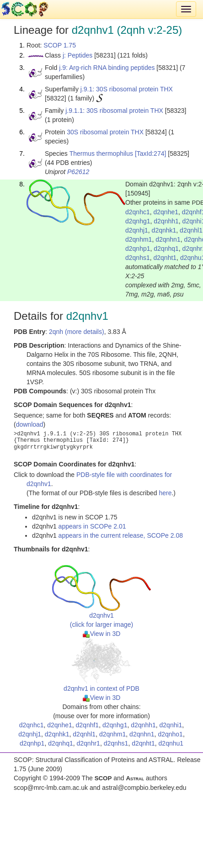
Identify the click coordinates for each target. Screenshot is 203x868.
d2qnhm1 (139, 239)
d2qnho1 (170, 734)
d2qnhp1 (138, 249)
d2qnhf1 (88, 725)
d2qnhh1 (166, 221)
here (165, 493)
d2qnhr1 (88, 743)
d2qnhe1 (166, 212)
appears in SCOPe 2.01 (92, 526)
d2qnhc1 (138, 212)
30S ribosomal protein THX (105, 132)
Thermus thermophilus (101, 153)
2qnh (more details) (77, 332)
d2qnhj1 (137, 230)
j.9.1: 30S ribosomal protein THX (127, 89)
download (30, 424)
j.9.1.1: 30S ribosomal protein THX (114, 111)
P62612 (78, 172)
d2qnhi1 (171, 725)
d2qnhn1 (168, 239)
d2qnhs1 (138, 258)
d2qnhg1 (138, 221)
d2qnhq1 (166, 249)
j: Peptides (77, 55)
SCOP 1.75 (60, 45)
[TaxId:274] (151, 153)
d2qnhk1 (164, 230)
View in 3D (102, 634)
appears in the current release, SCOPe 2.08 (121, 535)
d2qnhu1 (171, 743)
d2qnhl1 (191, 230)
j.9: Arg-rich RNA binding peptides (107, 68)
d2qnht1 (165, 258)
